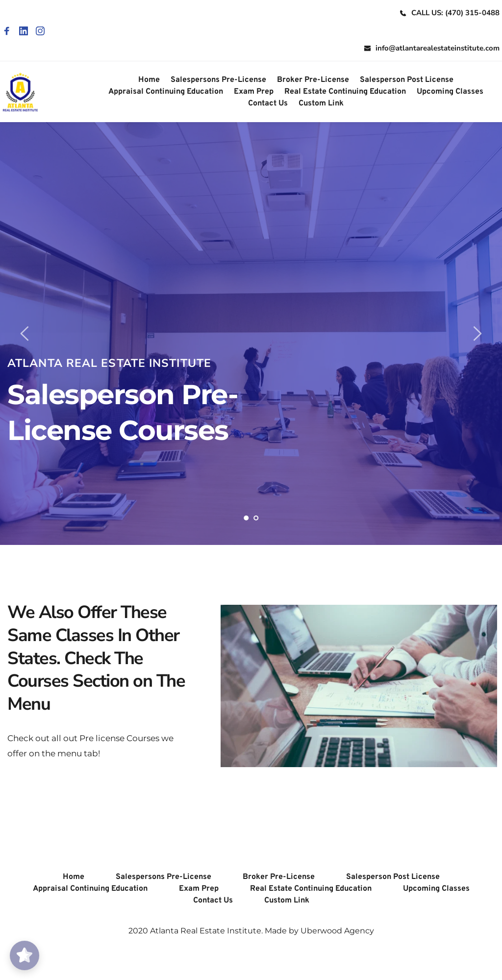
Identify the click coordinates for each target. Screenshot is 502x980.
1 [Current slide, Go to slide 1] (246, 518)
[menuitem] (149, 80)
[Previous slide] (25, 334)
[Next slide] (477, 334)
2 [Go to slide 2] (256, 518)
